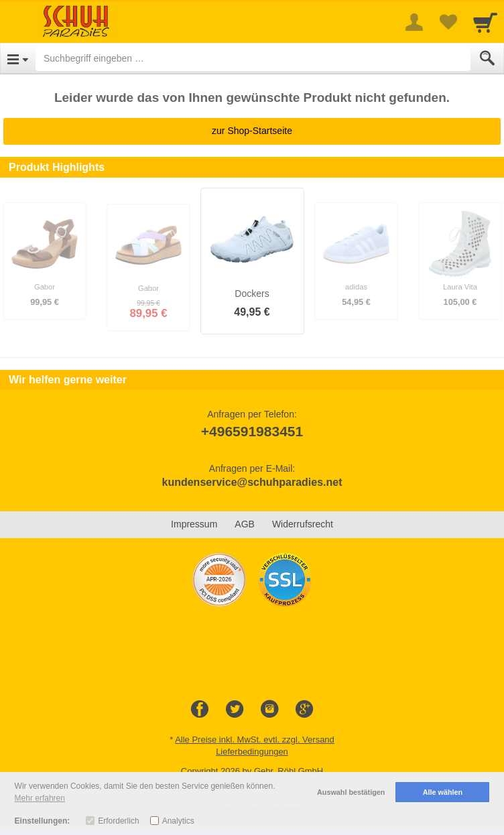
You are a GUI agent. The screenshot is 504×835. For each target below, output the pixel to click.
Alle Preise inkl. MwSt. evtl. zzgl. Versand (255, 740)
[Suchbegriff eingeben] (253, 58)
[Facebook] (200, 710)
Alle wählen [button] (443, 792)
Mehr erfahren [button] (40, 798)
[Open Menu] (18, 58)
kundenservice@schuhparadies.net (252, 482)
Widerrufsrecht (303, 524)
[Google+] (304, 710)
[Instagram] (269, 710)
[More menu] (414, 22)
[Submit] (487, 58)
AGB (245, 524)
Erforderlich (118, 821)
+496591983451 (252, 431)
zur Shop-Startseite (252, 131)
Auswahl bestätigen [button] (351, 792)
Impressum (194, 524)
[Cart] (485, 22)
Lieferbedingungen (252, 752)
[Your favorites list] (448, 22)
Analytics (178, 821)
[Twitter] (235, 710)
